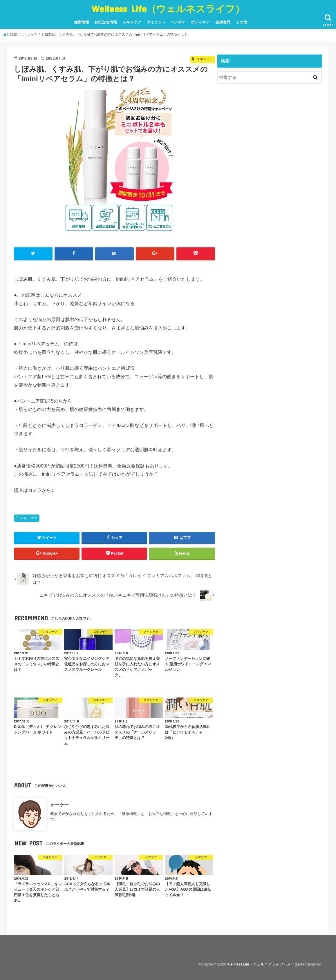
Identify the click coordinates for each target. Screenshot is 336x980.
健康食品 (223, 22)
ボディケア (200, 22)
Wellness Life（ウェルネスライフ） (168, 9)
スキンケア (132, 22)
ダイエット (156, 22)
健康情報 (82, 22)
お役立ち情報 (106, 22)
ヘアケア (178, 22)
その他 (241, 22)
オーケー (59, 805)
